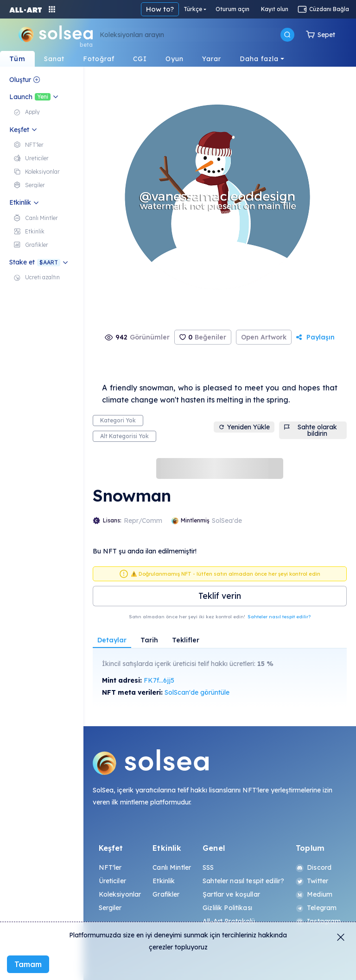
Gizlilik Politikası (227, 908)
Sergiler (110, 908)
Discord (314, 867)
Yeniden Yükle (244, 427)
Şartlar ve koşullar (231, 894)
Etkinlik (164, 881)
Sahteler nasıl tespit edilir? (279, 617)
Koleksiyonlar (120, 894)
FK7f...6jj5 (159, 680)
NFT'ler (110, 867)
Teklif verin (220, 596)
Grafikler (166, 894)
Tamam (28, 964)
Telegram (316, 908)
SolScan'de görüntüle (197, 692)
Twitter (312, 881)
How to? (160, 9)
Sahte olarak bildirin (310, 430)
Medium (314, 894)
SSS (208, 867)
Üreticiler (112, 881)
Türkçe (193, 9)
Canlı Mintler (172, 867)
